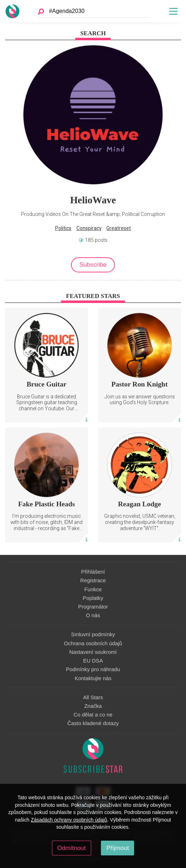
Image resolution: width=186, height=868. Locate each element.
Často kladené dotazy (93, 723)
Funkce (93, 589)
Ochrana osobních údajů (93, 643)
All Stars (93, 697)
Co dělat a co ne (93, 715)
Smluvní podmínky (93, 634)
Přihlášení (93, 572)
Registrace (93, 580)
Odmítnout (72, 848)
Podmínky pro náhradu (93, 669)
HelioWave (93, 200)
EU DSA (93, 661)
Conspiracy (89, 228)
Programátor (93, 607)
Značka (93, 706)
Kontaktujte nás (93, 678)
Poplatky (93, 598)
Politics (63, 228)
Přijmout (118, 848)
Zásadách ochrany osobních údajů (69, 820)
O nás (93, 615)
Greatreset (119, 228)
